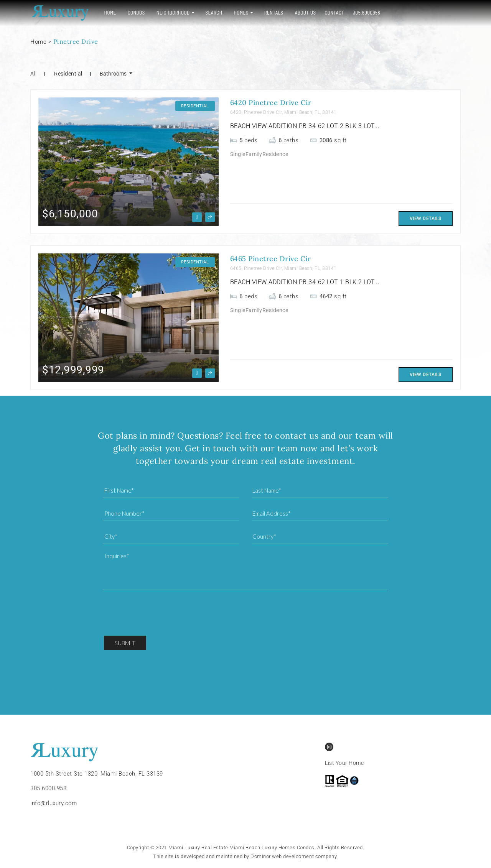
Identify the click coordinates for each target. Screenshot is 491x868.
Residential (68, 74)
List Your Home (344, 763)
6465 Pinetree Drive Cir (271, 259)
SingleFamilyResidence (259, 154)
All (34, 74)
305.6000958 (366, 13)
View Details (426, 219)
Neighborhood (172, 13)
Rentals (273, 13)
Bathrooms (114, 74)
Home (110, 13)
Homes (241, 13)
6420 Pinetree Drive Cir (271, 103)
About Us (305, 13)
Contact (334, 13)
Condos (136, 13)
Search (213, 13)
